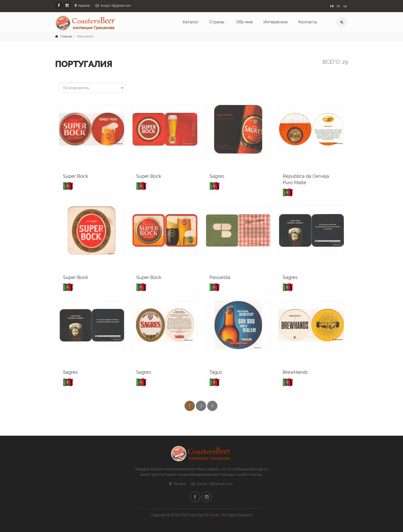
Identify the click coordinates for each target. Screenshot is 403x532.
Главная (66, 36)
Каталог (191, 22)
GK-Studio (212, 515)
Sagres (217, 176)
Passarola (220, 277)
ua (345, 6)
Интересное (276, 22)
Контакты (308, 22)
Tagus (216, 372)
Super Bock (76, 176)
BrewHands (295, 372)
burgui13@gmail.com (211, 484)
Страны (217, 22)
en (338, 6)
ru (332, 6)
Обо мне (244, 22)
